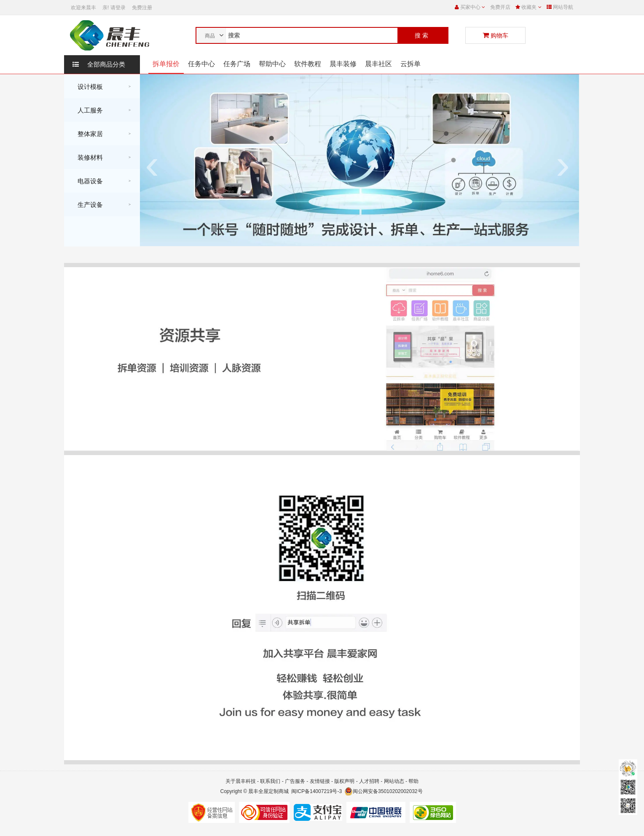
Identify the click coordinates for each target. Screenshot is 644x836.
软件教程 (308, 64)
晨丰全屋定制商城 (268, 791)
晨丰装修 (343, 64)
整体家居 (90, 134)
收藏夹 (529, 7)
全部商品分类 (99, 64)
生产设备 (90, 205)
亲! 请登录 (114, 8)
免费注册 (142, 8)
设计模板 (90, 87)
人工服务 (90, 110)
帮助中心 (272, 64)
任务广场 (237, 64)
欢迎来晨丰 (83, 8)
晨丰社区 (378, 64)
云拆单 (411, 64)
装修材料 (90, 157)
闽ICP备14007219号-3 (317, 791)
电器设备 (90, 181)
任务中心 (201, 64)
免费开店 (500, 7)
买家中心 (468, 7)
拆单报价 (166, 64)
